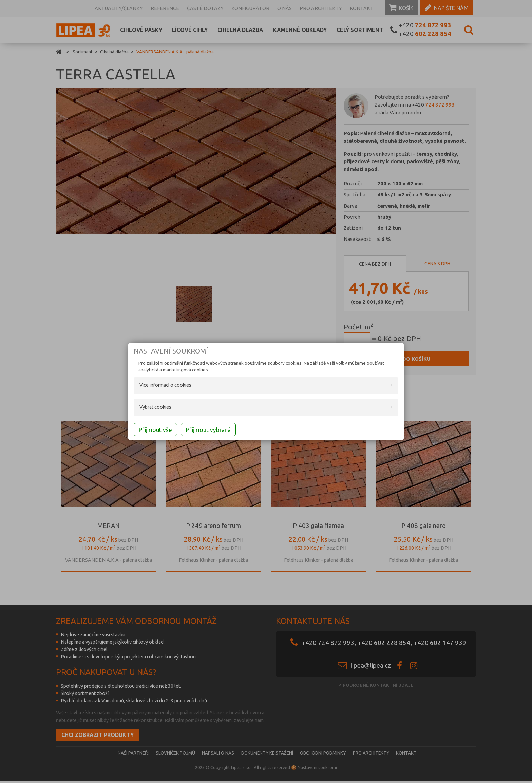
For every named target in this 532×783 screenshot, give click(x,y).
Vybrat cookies (147, 408)
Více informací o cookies (157, 386)
